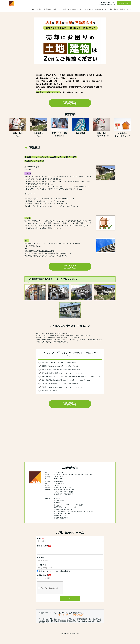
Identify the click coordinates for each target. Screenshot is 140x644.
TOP (33, 9)
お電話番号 (40, 559)
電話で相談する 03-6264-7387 (70, 103)
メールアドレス (42, 566)
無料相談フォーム (126, 9)
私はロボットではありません (48, 590)
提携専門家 (48, 9)
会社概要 (39, 9)
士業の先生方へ (113, 9)
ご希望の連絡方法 (43, 577)
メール (40, 579)
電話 (47, 579)
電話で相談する (124, 3)
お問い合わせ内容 (43, 546)
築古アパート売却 (101, 9)
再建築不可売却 (76, 9)
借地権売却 (57, 9)
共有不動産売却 (88, 9)
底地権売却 (66, 9)
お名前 (39, 538)
